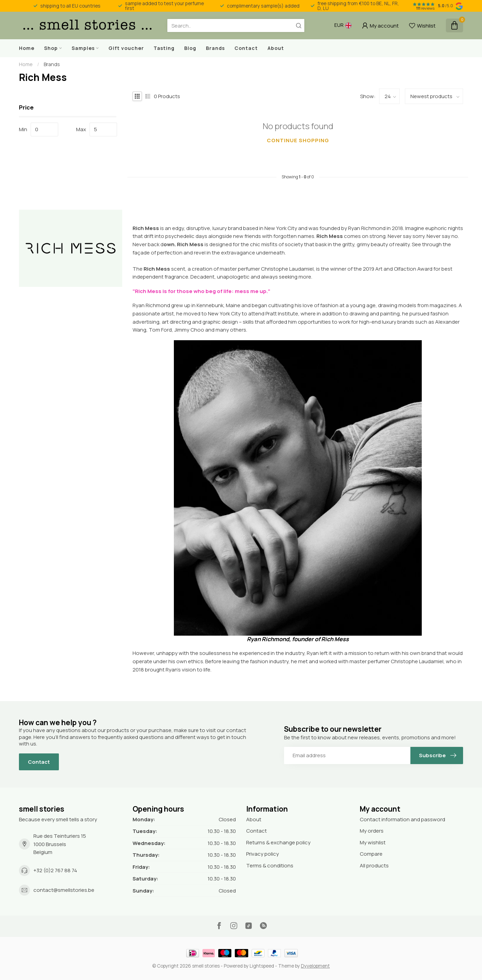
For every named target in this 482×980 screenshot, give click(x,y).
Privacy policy (263, 854)
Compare (371, 854)
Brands (215, 48)
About (276, 48)
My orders (372, 831)
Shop (51, 48)
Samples (83, 48)
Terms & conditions (270, 866)
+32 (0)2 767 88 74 (55, 870)
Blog (190, 48)
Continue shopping (298, 140)
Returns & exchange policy (278, 842)
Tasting (164, 48)
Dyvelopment (315, 966)
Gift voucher (126, 48)
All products (374, 866)
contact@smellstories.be (64, 890)
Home (27, 48)
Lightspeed (262, 966)
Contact (246, 48)
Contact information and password (402, 819)
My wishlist (373, 842)
